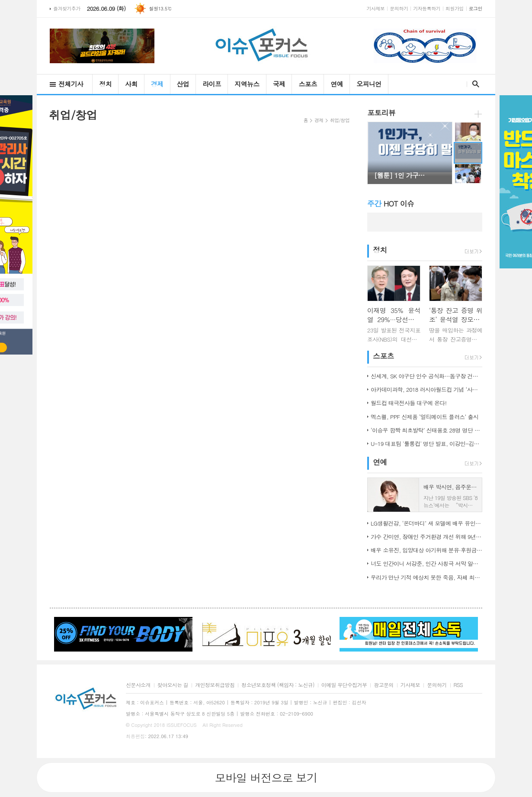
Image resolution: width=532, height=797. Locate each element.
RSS (458, 685)
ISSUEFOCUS (182, 725)
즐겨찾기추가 (67, 8)
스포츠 (308, 84)
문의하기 (399, 8)
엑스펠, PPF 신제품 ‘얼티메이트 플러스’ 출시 (425, 417)
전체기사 (71, 84)
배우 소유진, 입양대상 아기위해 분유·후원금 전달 (426, 550)
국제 (279, 84)
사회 (131, 84)
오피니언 (369, 84)
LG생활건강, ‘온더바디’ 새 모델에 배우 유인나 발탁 (426, 523)
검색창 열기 (474, 84)
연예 (337, 84)
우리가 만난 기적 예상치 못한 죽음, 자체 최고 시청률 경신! (426, 577)
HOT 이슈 (391, 203)
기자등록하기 (427, 8)
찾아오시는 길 (173, 685)
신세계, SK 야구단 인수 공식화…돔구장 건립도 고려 (426, 376)
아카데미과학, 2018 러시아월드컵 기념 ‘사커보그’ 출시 (426, 389)
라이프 (212, 84)
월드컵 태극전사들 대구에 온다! (409, 403)
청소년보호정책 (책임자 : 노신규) (278, 685)
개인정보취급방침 (215, 685)
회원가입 (455, 8)
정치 (105, 84)
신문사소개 (138, 685)
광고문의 (383, 685)
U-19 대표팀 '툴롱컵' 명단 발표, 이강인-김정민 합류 (426, 444)
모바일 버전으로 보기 (266, 778)
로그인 (476, 8)
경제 (157, 84)
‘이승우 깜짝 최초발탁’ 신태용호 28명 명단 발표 (426, 430)
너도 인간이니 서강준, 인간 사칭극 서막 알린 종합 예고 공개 (426, 563)
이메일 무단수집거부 (344, 685)
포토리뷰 (381, 113)
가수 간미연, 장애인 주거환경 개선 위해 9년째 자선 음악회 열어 (426, 537)
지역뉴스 (247, 84)
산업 (183, 84)
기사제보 (376, 8)
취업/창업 (340, 120)
